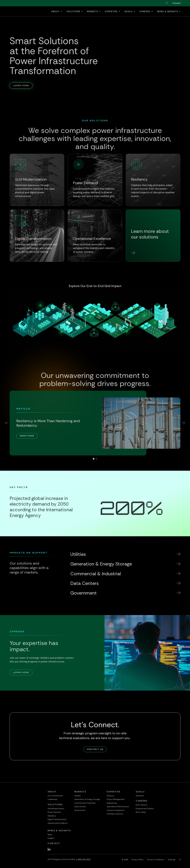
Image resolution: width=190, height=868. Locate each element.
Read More (29, 436)
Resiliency (52, 816)
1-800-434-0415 (83, 859)
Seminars (140, 796)
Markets (80, 792)
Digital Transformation (57, 819)
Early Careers (142, 805)
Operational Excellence (58, 823)
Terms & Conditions (156, 860)
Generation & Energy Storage (87, 799)
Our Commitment (55, 796)
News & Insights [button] (168, 11)
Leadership (52, 799)
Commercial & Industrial (85, 803)
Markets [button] (93, 11)
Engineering (112, 803)
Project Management (116, 799)
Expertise (114, 792)
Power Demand (54, 812)
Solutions (55, 804)
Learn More (23, 81)
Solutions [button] (74, 11)
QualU (140, 792)
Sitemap (172, 860)
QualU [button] (129, 11)
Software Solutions (115, 814)
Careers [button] (145, 11)
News (50, 835)
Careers (142, 801)
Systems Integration (116, 810)
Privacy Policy (138, 860)
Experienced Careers (145, 809)
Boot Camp (141, 812)
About (52, 792)
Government (80, 810)
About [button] (56, 11)
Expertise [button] (112, 11)
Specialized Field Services (118, 807)
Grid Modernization (56, 809)
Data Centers (80, 807)
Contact (177, 3)
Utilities (78, 796)
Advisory (111, 796)
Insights (51, 838)
